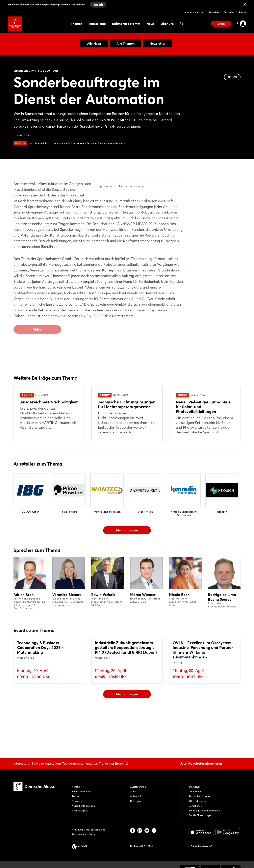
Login (221, 24)
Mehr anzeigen (127, 565)
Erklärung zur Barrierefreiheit (204, 811)
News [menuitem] (150, 24)
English (98, 5)
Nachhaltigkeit (80, 811)
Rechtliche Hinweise (200, 796)
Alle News (94, 43)
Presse (243, 12)
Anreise (134, 791)
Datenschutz (195, 791)
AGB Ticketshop (197, 801)
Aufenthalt (136, 796)
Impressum (194, 787)
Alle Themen (126, 43)
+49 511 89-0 (146, 846)
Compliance (195, 806)
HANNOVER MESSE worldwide (89, 830)
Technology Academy (84, 834)
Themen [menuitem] (77, 24)
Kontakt (76, 787)
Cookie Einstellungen (200, 815)
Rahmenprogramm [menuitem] (126, 24)
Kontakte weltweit (82, 791)
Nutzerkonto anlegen (83, 806)
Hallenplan (136, 801)
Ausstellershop (138, 787)
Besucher (214, 12)
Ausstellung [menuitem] (97, 24)
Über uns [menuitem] (167, 24)
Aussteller (229, 12)
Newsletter (158, 43)
